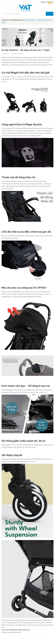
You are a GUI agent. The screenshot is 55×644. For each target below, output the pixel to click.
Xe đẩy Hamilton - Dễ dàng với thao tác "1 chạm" (26, 50)
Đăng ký (43, 2)
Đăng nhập (50, 2)
